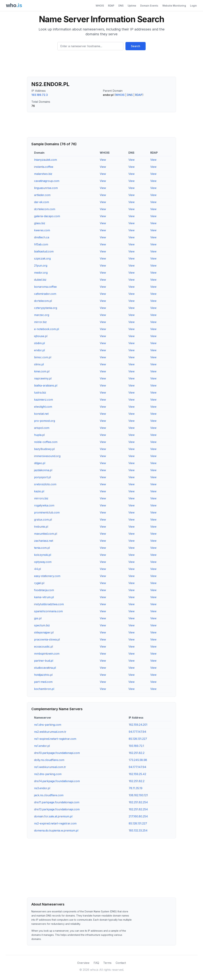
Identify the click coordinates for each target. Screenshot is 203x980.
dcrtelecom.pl (43, 301)
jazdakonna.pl (43, 470)
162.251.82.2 (137, 753)
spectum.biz (42, 625)
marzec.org (42, 315)
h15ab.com (41, 244)
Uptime (132, 6)
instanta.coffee (44, 167)
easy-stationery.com (47, 576)
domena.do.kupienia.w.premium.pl (56, 830)
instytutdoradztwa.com (49, 604)
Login (193, 6)
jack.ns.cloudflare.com (49, 795)
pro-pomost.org (45, 421)
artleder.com (42, 195)
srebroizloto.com (45, 484)
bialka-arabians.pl (46, 385)
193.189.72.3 (40, 95)
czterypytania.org (46, 308)
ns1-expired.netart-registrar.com (55, 739)
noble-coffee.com (46, 442)
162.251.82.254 (138, 802)
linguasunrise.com (46, 188)
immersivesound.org (47, 456)
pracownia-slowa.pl (47, 639)
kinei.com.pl (42, 371)
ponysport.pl (42, 477)
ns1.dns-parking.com (48, 725)
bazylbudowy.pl (44, 449)
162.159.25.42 (137, 774)
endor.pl (39, 350)
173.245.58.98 (138, 760)
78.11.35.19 (136, 788)
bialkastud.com (44, 251)
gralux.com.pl (43, 520)
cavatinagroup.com (47, 181)
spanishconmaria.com (48, 611)
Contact (121, 963)
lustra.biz (40, 393)
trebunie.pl (41, 527)
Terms (107, 963)
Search (136, 46)
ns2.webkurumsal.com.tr (50, 732)
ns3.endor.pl (42, 788)
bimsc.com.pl (43, 357)
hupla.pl (39, 435)
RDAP (111, 6)
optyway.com (43, 562)
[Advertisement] (101, 65)
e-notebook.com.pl (47, 329)
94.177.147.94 (138, 732)
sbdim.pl (39, 343)
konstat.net (41, 414)
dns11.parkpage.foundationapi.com (57, 802)
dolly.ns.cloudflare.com (49, 760)
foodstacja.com (44, 590)
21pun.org (41, 266)
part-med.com (43, 682)
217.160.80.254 (138, 816)
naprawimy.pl (43, 378)
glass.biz (40, 223)
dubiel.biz (40, 280)
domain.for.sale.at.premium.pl (53, 816)
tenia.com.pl (42, 548)
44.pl (37, 569)
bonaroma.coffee (45, 287)
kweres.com (42, 230)
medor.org (41, 273)
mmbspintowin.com (47, 654)
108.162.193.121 (138, 795)
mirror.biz (40, 322)
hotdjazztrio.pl (43, 675)
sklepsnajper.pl (44, 632)
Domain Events (149, 6)
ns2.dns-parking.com (48, 774)
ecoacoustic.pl (44, 647)
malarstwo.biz (43, 174)
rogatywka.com (44, 505)
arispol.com (42, 428)
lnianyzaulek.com (45, 160)
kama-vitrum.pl (44, 597)
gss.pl (38, 618)
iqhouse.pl (41, 336)
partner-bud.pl (44, 661)
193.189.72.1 (136, 746)
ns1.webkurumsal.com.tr (50, 767)
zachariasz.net (44, 541)
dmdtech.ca (42, 237)
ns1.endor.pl (42, 746)
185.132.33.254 (138, 830)
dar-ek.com (42, 202)
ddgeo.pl (40, 463)
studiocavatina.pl (45, 668)
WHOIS (100, 6)
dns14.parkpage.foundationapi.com (57, 781)
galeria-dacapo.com (47, 216)
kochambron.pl (44, 689)
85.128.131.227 (138, 739)
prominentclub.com (47, 512)
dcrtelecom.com (45, 209)
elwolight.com (43, 407)
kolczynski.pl (43, 555)
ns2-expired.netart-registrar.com (55, 823)
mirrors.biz (41, 498)
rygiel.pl (39, 583)
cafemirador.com (45, 294)
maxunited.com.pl (46, 534)
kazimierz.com (44, 400)
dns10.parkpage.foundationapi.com (57, 753)
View (103, 160)
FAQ (96, 963)
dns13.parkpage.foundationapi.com (57, 809)
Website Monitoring (174, 6)
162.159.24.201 (138, 725)
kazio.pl (39, 491)
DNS (121, 6)
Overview (83, 963)
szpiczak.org (42, 258)
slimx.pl (39, 364)
